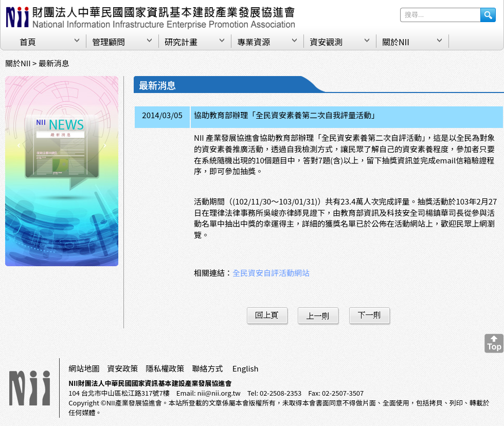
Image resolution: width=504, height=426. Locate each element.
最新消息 (54, 63)
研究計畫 (181, 42)
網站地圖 (84, 368)
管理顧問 (109, 42)
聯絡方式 (207, 368)
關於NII (396, 42)
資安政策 (122, 368)
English (246, 368)
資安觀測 (326, 42)
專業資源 (254, 42)
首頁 (28, 42)
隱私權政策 (165, 368)
